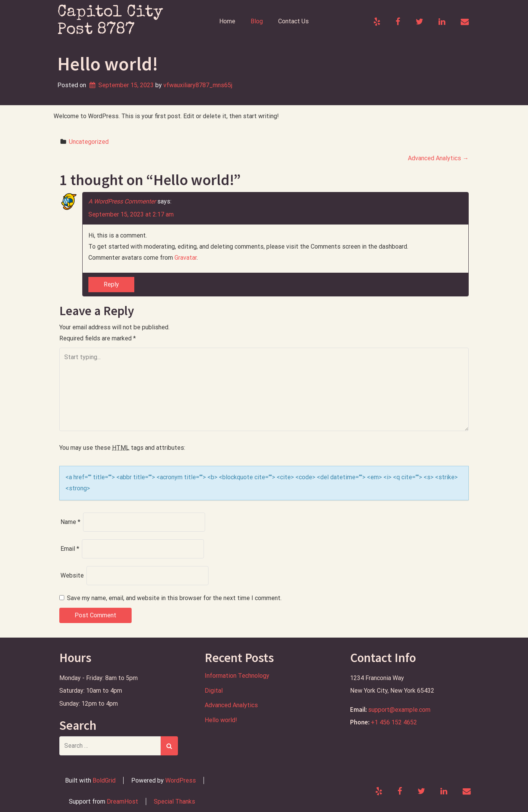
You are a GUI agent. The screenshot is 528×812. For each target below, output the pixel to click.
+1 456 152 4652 (394, 722)
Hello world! (221, 720)
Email (70, 549)
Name (70, 522)
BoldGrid (104, 780)
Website (72, 575)
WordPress (181, 780)
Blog (257, 21)
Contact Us (293, 21)
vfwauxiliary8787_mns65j (198, 85)
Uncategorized (89, 142)
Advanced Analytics (438, 158)
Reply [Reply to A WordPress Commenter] (111, 284)
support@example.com (399, 710)
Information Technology (237, 676)
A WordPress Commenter (122, 201)
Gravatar (186, 258)
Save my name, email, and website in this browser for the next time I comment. (174, 598)
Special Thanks (174, 801)
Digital (214, 691)
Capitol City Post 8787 (110, 21)
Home (227, 21)
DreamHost (122, 801)
